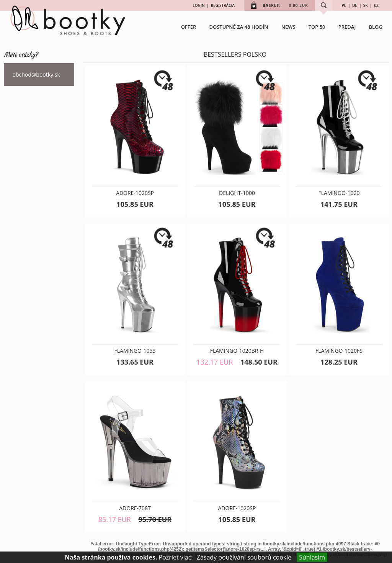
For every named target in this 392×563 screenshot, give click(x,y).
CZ (376, 5)
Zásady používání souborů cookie (244, 557)
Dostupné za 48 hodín (238, 27)
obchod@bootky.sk (36, 74)
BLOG (375, 27)
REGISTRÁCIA (223, 5)
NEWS (288, 27)
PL (344, 5)
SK (366, 5)
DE (355, 5)
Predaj (347, 27)
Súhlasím (312, 557)
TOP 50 (317, 27)
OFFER (189, 27)
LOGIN (198, 5)
